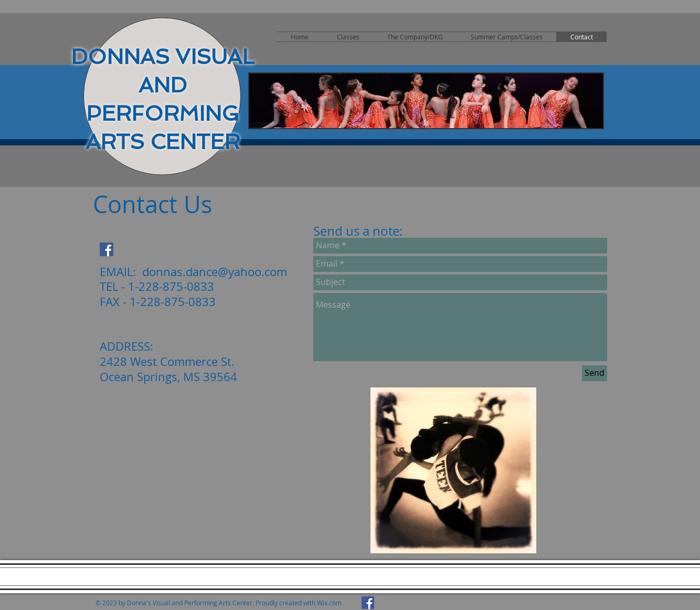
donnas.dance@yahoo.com (215, 272)
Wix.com (329, 603)
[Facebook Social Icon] (107, 249)
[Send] (595, 373)
